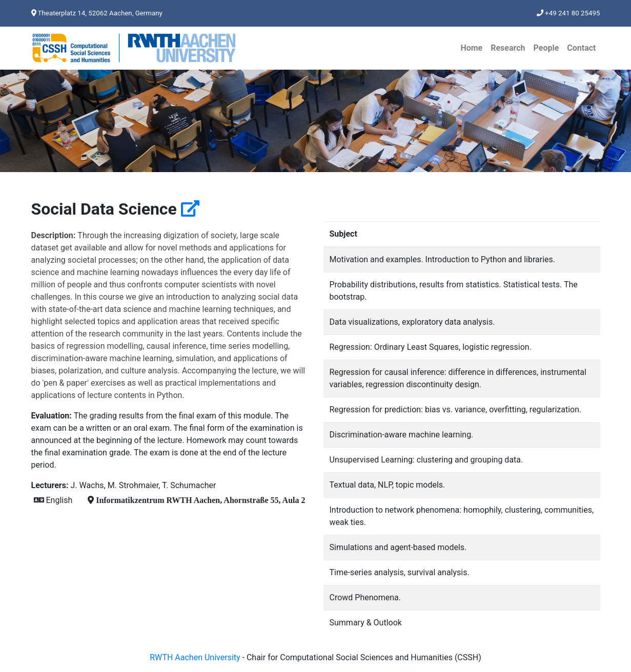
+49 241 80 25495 (568, 13)
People (546, 48)
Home (471, 48)
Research (508, 48)
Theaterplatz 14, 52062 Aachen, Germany (97, 13)
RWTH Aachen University (195, 657)
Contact (581, 48)
